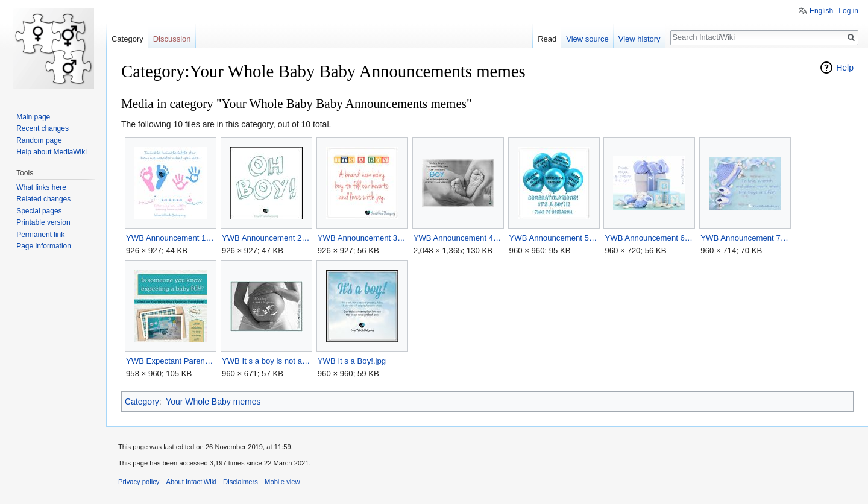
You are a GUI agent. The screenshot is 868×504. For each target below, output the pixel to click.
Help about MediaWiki (52, 152)
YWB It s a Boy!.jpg (352, 361)
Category (142, 402)
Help (845, 68)
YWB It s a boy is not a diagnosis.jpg (266, 361)
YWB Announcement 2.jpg (266, 238)
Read (547, 39)
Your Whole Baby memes (213, 402)
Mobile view (282, 482)
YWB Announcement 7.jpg (745, 238)
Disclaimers (241, 482)
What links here (41, 187)
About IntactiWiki (191, 482)
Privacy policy (139, 482)
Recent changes (42, 128)
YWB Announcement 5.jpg (554, 238)
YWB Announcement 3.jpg (362, 238)
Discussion (172, 39)
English (821, 11)
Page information (44, 246)
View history (640, 39)
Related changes (43, 199)
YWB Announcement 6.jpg (649, 238)
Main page (33, 117)
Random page (39, 140)
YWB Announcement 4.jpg (458, 238)
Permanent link (40, 235)
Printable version (43, 222)
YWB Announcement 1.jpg (170, 238)
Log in (848, 11)
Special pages (39, 211)
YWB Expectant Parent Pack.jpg (170, 361)
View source (587, 39)
